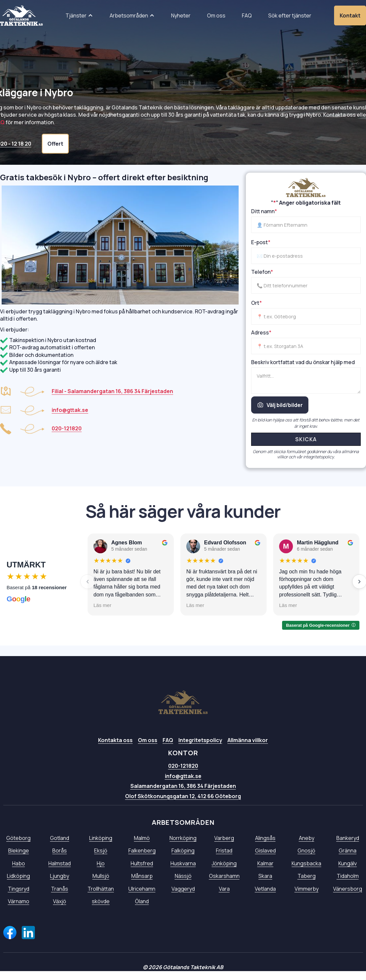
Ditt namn (264, 211)
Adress (261, 332)
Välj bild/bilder (280, 405)
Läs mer (102, 605)
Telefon (262, 272)
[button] (79, 15)
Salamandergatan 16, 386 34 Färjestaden (183, 796)
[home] (21, 15)
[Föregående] (88, 582)
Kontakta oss (115, 751)
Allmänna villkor (248, 751)
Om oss (148, 751)
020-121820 (183, 776)
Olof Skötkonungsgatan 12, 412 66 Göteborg (183, 806)
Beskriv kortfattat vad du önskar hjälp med (303, 362)
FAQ (168, 751)
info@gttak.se (183, 786)
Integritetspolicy (200, 751)
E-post (261, 242)
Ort (257, 303)
